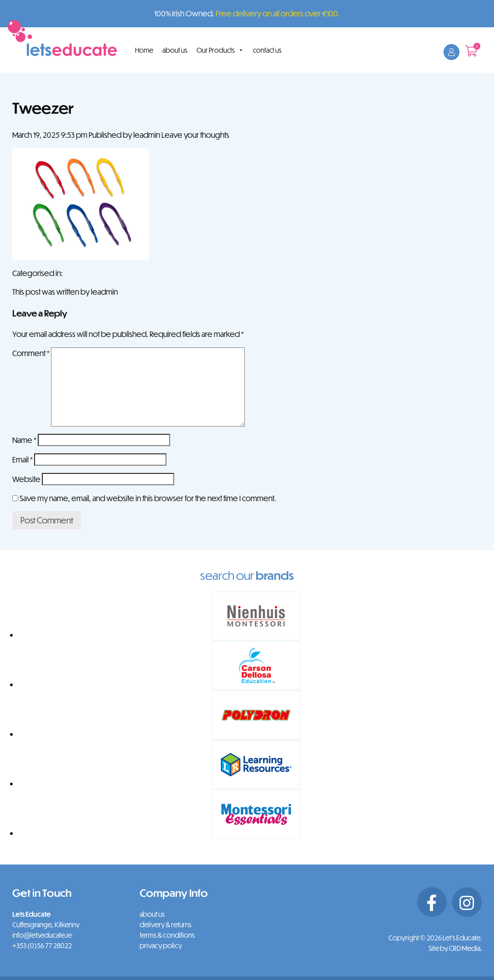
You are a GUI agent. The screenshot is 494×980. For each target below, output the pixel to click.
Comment (31, 353)
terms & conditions (167, 935)
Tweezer (43, 108)
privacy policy (161, 945)
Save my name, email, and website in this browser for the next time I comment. (148, 498)
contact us (267, 50)
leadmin (147, 135)
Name (24, 440)
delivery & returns (166, 925)
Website (26, 479)
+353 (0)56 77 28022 (42, 945)
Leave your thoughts (195, 135)
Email (23, 460)
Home (144, 50)
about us (175, 50)
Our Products (220, 50)
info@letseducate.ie (42, 935)
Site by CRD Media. (455, 948)
